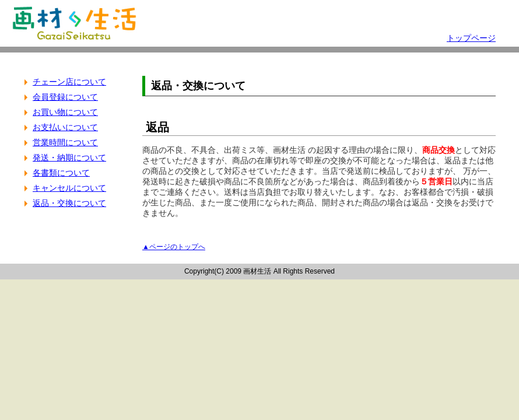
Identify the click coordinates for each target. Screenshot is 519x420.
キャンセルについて (69, 188)
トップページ (471, 38)
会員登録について (65, 97)
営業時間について (65, 142)
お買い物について (65, 112)
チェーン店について (69, 82)
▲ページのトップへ (174, 247)
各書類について (61, 173)
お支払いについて (65, 127)
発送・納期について (69, 157)
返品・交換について (69, 203)
